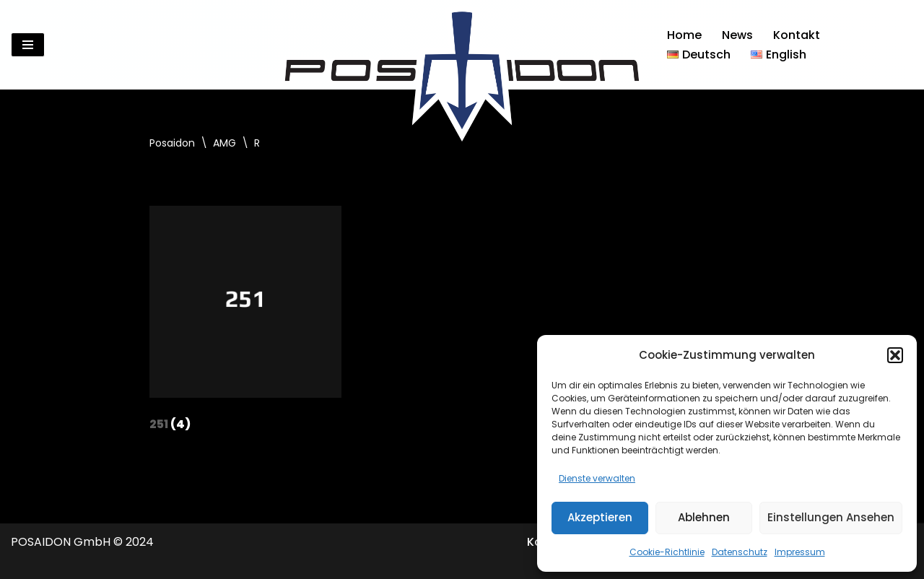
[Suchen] (901, 45)
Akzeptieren (600, 517)
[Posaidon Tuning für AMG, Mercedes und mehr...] (462, 45)
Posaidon (172, 143)
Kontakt (797, 35)
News (737, 35)
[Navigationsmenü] (28, 45)
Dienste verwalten (597, 478)
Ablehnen (704, 517)
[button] (895, 355)
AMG (225, 143)
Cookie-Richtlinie (667, 552)
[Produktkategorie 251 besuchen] (245, 323)
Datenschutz (740, 552)
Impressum (800, 552)
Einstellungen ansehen (831, 517)
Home (684, 35)
